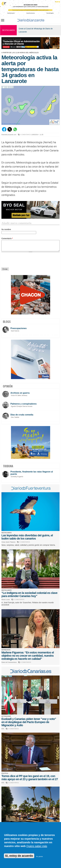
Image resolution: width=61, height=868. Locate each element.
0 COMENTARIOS (25, 135)
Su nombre (6, 229)
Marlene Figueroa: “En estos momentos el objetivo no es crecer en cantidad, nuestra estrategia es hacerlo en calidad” (28, 656)
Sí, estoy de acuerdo (19, 856)
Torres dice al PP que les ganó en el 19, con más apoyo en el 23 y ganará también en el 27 (30, 778)
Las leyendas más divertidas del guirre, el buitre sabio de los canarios (27, 537)
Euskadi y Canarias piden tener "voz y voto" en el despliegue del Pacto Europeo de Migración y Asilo (29, 722)
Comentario (7, 238)
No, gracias (40, 857)
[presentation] (21, 260)
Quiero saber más (37, 846)
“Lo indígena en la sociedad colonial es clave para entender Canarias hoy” (29, 594)
